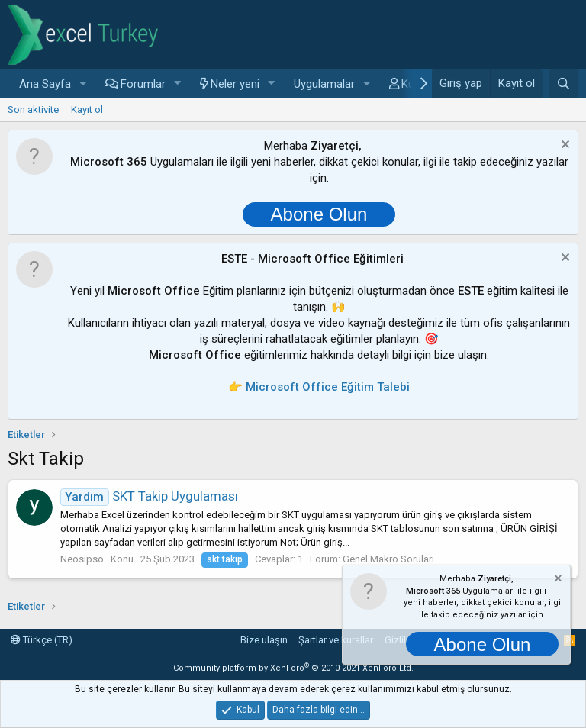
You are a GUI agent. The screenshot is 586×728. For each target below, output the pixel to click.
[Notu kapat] (563, 146)
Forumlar (143, 84)
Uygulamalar (324, 84)
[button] (83, 84)
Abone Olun (319, 214)
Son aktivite (33, 110)
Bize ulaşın (264, 640)
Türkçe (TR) (42, 640)
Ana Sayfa (45, 84)
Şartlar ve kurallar (336, 640)
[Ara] (563, 84)
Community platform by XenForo (293, 668)
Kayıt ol (87, 110)
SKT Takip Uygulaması (149, 496)
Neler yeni (235, 84)
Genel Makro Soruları (388, 559)
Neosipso (82, 559)
